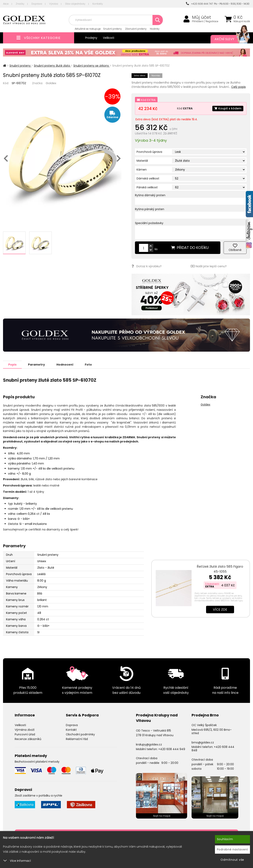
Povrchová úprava (149, 152)
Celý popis (238, 87)
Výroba (54, 4)
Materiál (142, 161)
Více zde (220, 609)
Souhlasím (225, 839)
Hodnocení (65, 364)
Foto (88, 364)
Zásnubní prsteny (136, 29)
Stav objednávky (75, 4)
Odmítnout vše (232, 860)
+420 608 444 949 (172, 749)
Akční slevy (228, 39)
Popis (12, 364)
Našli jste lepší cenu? (209, 266)
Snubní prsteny (113, 29)
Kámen (142, 170)
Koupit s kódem (228, 108)
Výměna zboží (25, 730)
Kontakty (98, 4)
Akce (6, 4)
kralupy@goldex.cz (149, 744)
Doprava (37, 4)
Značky (20, 4)
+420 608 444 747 (199, 4)
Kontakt (71, 730)
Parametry (36, 364)
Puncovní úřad (25, 734)
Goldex (51, 83)
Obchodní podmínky (80, 734)
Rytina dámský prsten (150, 195)
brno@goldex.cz (203, 742)
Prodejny (91, 38)
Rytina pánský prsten (150, 209)
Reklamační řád (77, 739)
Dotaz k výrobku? (147, 266)
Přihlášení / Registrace (205, 21)
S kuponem (212, 583)
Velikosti (109, 38)
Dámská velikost (148, 178)
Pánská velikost (147, 187)
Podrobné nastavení (233, 849)
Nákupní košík (242, 21)
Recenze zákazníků (28, 739)
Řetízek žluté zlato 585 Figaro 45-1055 (220, 569)
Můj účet (202, 17)
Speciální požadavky (149, 223)
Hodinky (155, 29)
